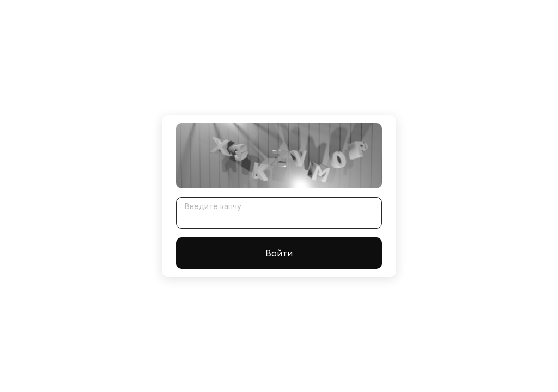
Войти (279, 253)
